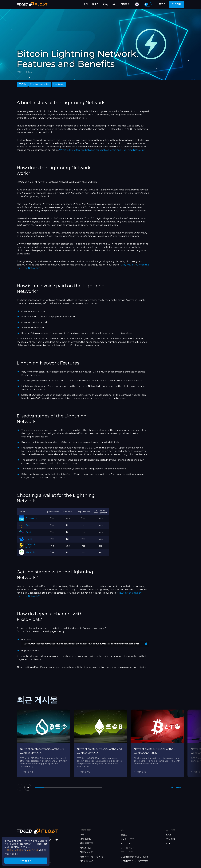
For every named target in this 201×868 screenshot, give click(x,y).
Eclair (25, 532)
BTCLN (22, 84)
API (114, 4)
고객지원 (125, 4)
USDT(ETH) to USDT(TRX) (135, 861)
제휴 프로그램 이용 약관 (92, 856)
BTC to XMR (128, 844)
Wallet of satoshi (27, 546)
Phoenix (27, 552)
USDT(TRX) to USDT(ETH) (135, 857)
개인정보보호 (86, 852)
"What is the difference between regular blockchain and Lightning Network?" (102, 150)
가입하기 (177, 4)
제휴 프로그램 (87, 843)
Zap (24, 525)
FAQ (106, 4)
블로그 (95, 4)
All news (176, 787)
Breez (26, 539)
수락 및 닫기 (26, 860)
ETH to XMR (128, 848)
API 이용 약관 (87, 861)
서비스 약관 (85, 848)
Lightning (59, 84)
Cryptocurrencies (40, 84)
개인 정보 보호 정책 (14, 850)
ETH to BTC (127, 852)
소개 (85, 4)
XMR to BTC (128, 839)
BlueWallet (28, 518)
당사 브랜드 (85, 839)
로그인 (162, 4)
